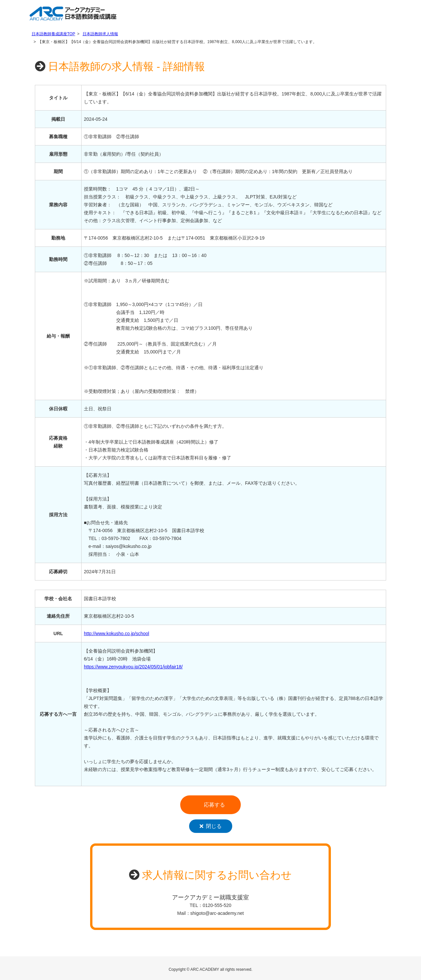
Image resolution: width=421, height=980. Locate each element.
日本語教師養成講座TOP (53, 34)
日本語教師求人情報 (100, 34)
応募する (214, 805)
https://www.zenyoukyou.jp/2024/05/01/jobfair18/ (133, 667)
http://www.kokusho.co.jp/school (116, 633)
